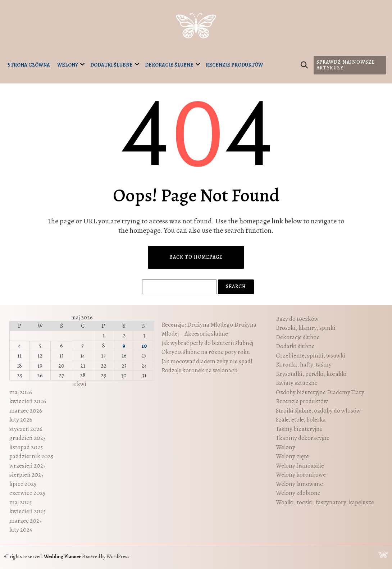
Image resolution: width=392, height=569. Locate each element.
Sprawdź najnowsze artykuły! (346, 65)
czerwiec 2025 (27, 493)
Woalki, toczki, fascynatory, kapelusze (325, 502)
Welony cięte (292, 456)
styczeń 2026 (26, 429)
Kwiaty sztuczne (297, 383)
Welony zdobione (298, 493)
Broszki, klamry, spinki (306, 328)
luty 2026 (21, 420)
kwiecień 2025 (28, 511)
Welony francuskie (300, 466)
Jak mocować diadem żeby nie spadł (207, 361)
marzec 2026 (26, 411)
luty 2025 (21, 530)
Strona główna (29, 65)
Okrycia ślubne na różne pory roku (206, 352)
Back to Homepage (196, 257)
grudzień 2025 (28, 438)
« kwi (80, 384)
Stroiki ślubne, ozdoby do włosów (318, 411)
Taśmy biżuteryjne (299, 429)
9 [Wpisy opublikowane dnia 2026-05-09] (124, 346)
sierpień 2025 (26, 475)
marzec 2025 (26, 521)
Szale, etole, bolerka (301, 420)
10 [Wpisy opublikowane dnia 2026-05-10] (144, 346)
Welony (68, 65)
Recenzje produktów (234, 65)
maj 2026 (21, 392)
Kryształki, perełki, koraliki (311, 374)
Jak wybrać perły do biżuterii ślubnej (207, 343)
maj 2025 (20, 502)
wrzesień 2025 (28, 466)
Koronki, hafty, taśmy (304, 365)
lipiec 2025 (23, 484)
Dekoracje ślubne (169, 65)
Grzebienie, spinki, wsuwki (311, 356)
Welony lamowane (299, 484)
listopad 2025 (26, 447)
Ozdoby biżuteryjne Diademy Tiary (320, 392)
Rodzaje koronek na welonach (200, 370)
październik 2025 (31, 456)
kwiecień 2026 (28, 401)
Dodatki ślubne (111, 65)
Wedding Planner (62, 557)
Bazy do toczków (297, 319)
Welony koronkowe (301, 475)
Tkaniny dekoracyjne (303, 438)
